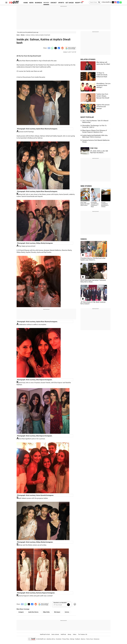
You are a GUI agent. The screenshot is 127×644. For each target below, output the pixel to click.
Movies (23, 35)
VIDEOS (84, 239)
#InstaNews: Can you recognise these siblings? (103, 85)
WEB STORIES (86, 186)
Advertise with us (51, 639)
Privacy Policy (66, 639)
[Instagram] (116, 2)
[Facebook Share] (59, 48)
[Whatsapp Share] (52, 48)
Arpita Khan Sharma (33, 612)
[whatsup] (121, 2)
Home (18, 35)
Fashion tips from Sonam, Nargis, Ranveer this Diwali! (103, 96)
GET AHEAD (70, 3)
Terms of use (89, 639)
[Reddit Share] (62, 48)
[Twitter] (113, 2)
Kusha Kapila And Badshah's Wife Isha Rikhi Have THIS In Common (95, 136)
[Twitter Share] (55, 48)
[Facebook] (118, 2)
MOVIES (46, 3)
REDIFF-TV (79, 3)
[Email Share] (49, 48)
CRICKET (54, 3)
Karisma (67, 612)
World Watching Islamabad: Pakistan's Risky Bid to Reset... (93, 281)
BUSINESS (38, 3)
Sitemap (72, 639)
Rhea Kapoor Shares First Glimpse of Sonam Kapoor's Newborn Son (95, 131)
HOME (26, 3)
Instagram (21, 612)
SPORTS (61, 3)
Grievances (96, 639)
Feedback (78, 639)
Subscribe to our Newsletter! (60, 603)
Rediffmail (63, 634)
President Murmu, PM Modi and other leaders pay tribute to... (93, 259)
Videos (75, 634)
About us (83, 639)
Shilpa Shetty (46, 612)
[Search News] (99, 2)
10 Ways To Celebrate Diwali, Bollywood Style (102, 75)
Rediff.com (43, 639)
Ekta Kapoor (57, 612)
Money (69, 634)
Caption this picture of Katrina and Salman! (103, 107)
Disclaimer (59, 639)
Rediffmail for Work (45, 634)
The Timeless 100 (83, 634)
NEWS (31, 3)
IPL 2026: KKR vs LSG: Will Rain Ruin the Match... (99, 152)
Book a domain (55, 634)
